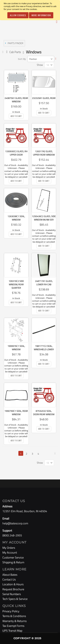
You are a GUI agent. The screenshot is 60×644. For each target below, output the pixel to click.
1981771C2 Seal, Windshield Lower (44, 348)
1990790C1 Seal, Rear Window (16, 413)
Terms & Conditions (14, 616)
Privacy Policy (11, 611)
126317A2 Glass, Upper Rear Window (44, 153)
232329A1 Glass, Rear (44, 98)
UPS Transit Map (12, 631)
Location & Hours (13, 584)
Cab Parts (15, 52)
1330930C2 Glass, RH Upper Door (16, 153)
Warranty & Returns (14, 621)
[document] (30, 10)
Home (4, 52)
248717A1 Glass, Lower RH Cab (44, 283)
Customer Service (13, 557)
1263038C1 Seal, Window (16, 218)
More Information (41, 15)
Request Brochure (13, 589)
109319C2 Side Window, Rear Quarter (16, 284)
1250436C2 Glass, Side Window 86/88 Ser (44, 218)
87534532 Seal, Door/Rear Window (44, 413)
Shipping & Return (13, 562)
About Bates (10, 575)
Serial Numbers (12, 594)
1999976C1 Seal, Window (16, 348)
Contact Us (9, 579)
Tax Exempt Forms (13, 626)
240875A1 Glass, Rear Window (16, 100)
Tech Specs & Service (15, 599)
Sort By (22, 59)
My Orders (9, 548)
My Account (10, 553)
